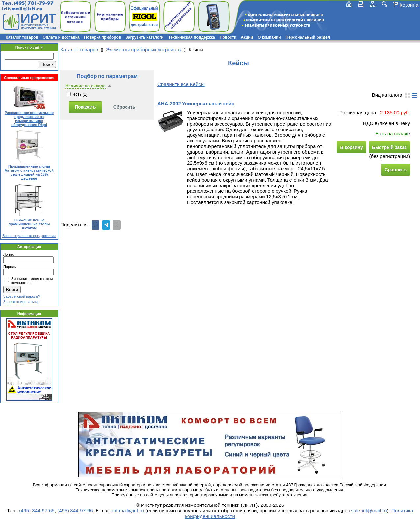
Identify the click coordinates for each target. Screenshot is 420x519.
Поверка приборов (102, 37)
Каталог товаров (22, 37)
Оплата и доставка (61, 37)
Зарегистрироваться (20, 302)
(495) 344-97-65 (37, 511)
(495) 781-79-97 (34, 3)
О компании (269, 37)
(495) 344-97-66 (75, 511)
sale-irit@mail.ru (369, 511)
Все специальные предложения (29, 236)
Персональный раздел (308, 37)
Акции (247, 37)
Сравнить (396, 170)
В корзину (351, 147)
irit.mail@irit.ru (22, 9)
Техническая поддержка (192, 37)
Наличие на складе (85, 86)
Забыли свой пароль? (22, 296)
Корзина (409, 5)
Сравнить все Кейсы (181, 84)
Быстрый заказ (389, 147)
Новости (228, 37)
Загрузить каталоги (144, 37)
